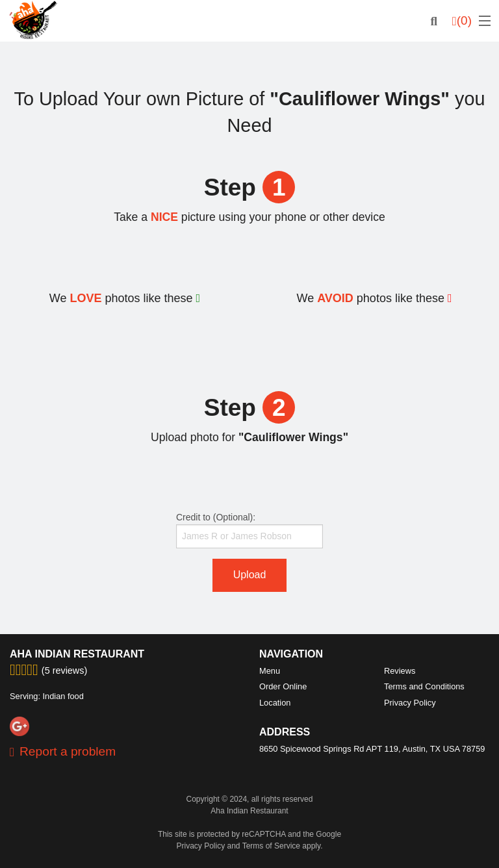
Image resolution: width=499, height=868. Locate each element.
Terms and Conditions (424, 686)
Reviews (400, 671)
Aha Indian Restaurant (77, 654)
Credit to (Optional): (249, 530)
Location (275, 703)
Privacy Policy (410, 703)
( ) (462, 21)
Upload (250, 575)
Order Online (283, 686)
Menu (270, 671)
